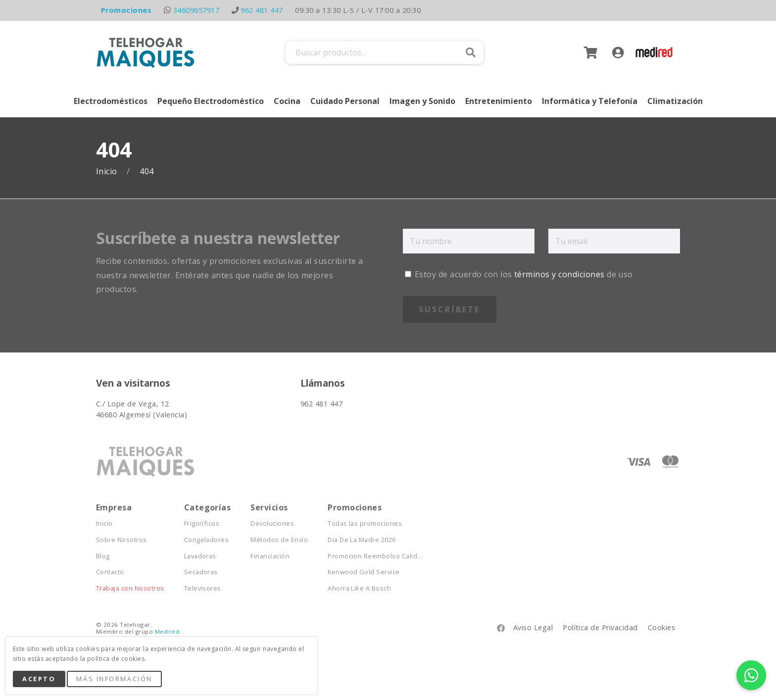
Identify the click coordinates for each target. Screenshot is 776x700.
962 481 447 (262, 10)
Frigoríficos (202, 524)
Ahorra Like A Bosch (359, 588)
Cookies (661, 627)
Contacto (110, 572)
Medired (167, 631)
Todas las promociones (365, 524)
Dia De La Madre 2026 (362, 540)
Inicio (108, 172)
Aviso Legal (533, 627)
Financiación (270, 556)
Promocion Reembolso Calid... (375, 556)
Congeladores (207, 540)
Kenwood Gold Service (364, 572)
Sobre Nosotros (121, 540)
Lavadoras (200, 556)
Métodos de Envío (279, 540)
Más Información (114, 679)
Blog (103, 556)
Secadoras (201, 572)
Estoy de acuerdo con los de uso (519, 274)
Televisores (203, 588)
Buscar (471, 52)
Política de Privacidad (600, 627)
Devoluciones (272, 524)
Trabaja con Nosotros (130, 588)
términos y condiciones (559, 274)
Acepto (39, 679)
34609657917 (196, 10)
